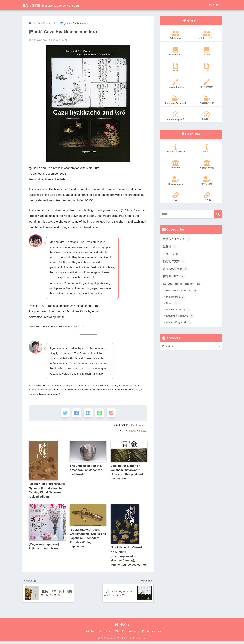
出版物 (207, 51)
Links (175, 197)
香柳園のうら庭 (207, 100)
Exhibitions (175, 35)
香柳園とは (207, 116)
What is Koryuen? (175, 116)
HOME (122, 627)
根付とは (207, 148)
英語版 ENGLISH (151, 634)
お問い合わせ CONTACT (97, 634)
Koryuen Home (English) (182, 284)
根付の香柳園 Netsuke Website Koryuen (62, 5)
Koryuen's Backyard (180, 317)
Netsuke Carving (175, 84)
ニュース (207, 67)
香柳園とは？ (174, 277)
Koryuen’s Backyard (175, 100)
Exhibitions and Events (182, 291)
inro (133, 432)
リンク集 (207, 197)
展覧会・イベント (207, 35)
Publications (139, 426)
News (175, 67)
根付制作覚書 (207, 84)
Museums (175, 164)
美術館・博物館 (207, 164)
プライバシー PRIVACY (126, 634)
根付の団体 (207, 181)
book (144, 432)
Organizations (175, 181)
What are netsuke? (175, 148)
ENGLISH (215, 5)
